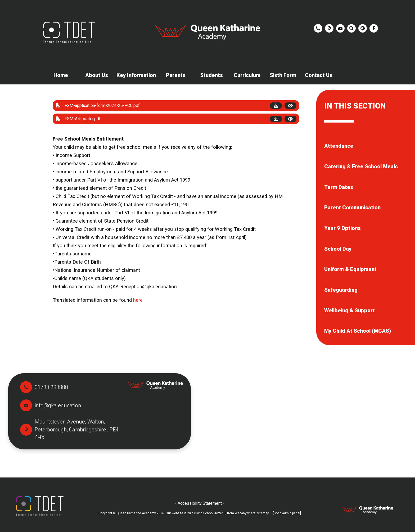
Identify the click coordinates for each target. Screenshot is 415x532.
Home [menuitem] (61, 75)
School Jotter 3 (214, 513)
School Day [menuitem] (338, 249)
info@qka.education (58, 405)
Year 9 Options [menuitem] (342, 228)
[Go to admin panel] (287, 513)
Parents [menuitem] (176, 75)
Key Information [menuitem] (136, 75)
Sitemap (263, 513)
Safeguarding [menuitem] (341, 290)
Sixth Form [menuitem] (283, 75)
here (138, 300)
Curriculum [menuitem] (247, 75)
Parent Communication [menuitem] (352, 208)
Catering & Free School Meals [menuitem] (361, 166)
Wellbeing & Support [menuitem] (349, 310)
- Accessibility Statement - (200, 503)
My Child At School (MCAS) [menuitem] (358, 331)
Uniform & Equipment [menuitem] (350, 269)
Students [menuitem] (211, 75)
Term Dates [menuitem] (339, 187)
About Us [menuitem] (97, 75)
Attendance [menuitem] (339, 146)
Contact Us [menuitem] (319, 75)
